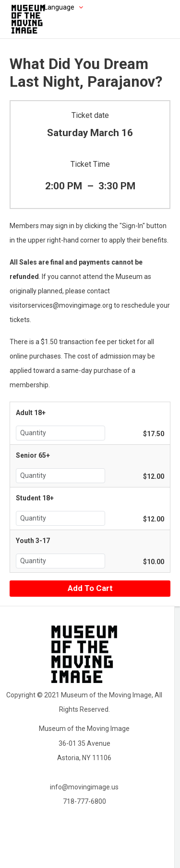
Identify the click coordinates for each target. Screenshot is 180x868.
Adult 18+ (31, 413)
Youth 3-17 (33, 541)
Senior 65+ (33, 455)
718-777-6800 (84, 801)
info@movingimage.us (84, 787)
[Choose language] (49, 7)
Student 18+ (35, 498)
